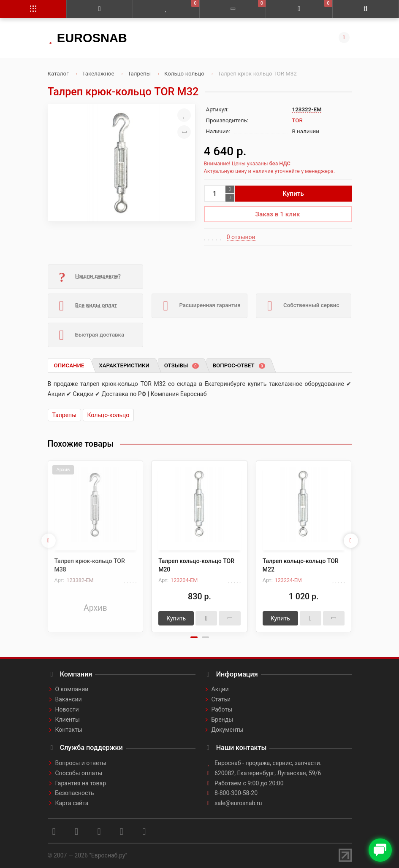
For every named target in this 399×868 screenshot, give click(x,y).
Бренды (223, 720)
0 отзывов (241, 237)
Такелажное (98, 74)
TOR (297, 120)
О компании (72, 689)
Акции (220, 689)
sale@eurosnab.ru (238, 803)
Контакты (69, 730)
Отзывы (182, 365)
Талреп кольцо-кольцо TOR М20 (196, 565)
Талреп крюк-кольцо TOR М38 (90, 565)
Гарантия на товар (81, 783)
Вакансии (69, 699)
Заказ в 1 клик (278, 214)
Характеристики (124, 365)
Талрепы (139, 74)
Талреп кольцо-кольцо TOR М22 (301, 565)
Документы (228, 730)
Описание (69, 365)
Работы (222, 709)
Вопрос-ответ (239, 365)
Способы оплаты (79, 773)
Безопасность (75, 793)
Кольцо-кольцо (184, 74)
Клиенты (68, 720)
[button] (194, 637)
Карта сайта (72, 803)
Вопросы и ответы (81, 763)
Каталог (58, 74)
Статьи (221, 699)
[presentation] (49, 541)
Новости (67, 709)
